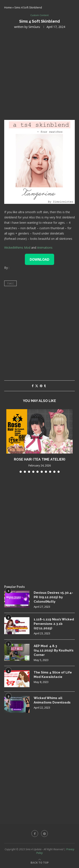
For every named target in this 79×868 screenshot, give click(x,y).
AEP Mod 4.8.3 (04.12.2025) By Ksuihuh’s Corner (54, 650)
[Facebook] (35, 834)
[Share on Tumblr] (45, 386)
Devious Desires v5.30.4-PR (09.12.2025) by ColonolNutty (53, 597)
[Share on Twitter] (37, 386)
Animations (45, 248)
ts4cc (10, 283)
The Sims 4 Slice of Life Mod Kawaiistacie (53, 675)
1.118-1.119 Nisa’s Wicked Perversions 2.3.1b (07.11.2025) (54, 624)
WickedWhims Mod (17, 248)
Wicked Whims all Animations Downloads (52, 700)
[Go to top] (40, 862)
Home (8, 7)
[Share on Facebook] (33, 386)
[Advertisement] (39, 74)
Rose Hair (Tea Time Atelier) (40, 459)
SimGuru (34, 27)
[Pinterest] (44, 834)
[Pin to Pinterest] (41, 386)
